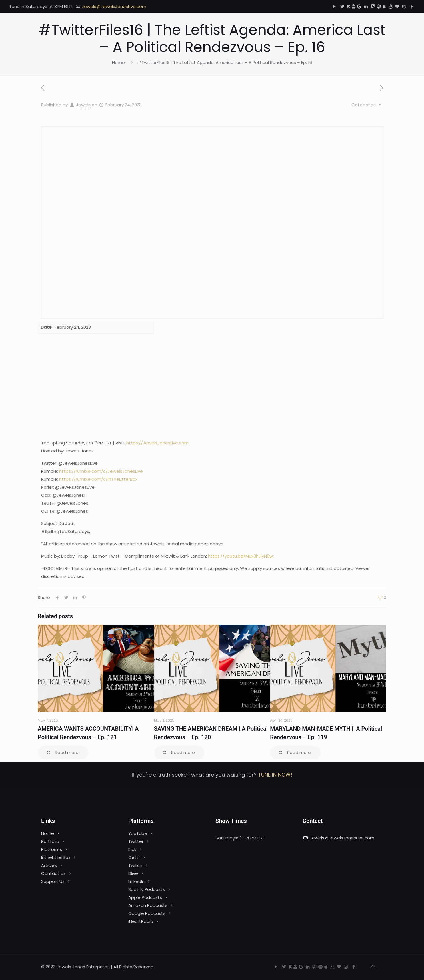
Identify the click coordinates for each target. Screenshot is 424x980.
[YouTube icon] (334, 6)
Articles (49, 865)
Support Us (53, 881)
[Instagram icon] (404, 6)
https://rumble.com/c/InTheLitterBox (98, 479)
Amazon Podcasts (148, 905)
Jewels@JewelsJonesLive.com (342, 838)
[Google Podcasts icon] (359, 6)
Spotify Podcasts (147, 889)
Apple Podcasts (145, 897)
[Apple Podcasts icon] (384, 6)
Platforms (52, 849)
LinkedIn (136, 881)
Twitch (135, 865)
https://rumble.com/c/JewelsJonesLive (101, 471)
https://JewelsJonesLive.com (157, 443)
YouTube (138, 833)
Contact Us (53, 873)
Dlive (133, 873)
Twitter (136, 841)
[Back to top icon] (373, 966)
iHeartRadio (141, 921)
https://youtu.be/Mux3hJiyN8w (240, 556)
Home (118, 62)
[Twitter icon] (342, 6)
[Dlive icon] (354, 6)
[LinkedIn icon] (366, 6)
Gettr (134, 857)
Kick (132, 849)
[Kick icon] (348, 6)
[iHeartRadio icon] (397, 6)
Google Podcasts (147, 913)
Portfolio (50, 841)
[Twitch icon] (373, 6)
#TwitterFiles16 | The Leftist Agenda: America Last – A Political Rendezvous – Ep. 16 (225, 62)
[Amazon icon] (390, 6)
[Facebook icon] (412, 6)
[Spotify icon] (379, 6)
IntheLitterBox (56, 857)
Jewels (83, 105)
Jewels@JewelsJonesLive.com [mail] (114, 6)
